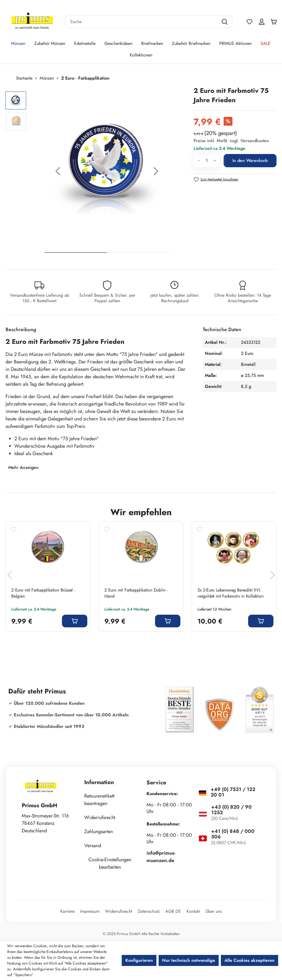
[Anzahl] (207, 161)
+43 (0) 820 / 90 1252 (231, 810)
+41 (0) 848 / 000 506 (233, 834)
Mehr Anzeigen (23, 467)
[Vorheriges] (58, 173)
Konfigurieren (139, 960)
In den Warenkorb (250, 160)
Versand (93, 846)
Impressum (90, 911)
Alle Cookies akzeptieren (250, 960)
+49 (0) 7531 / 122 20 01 (233, 792)
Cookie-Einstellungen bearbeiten (110, 863)
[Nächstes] (156, 173)
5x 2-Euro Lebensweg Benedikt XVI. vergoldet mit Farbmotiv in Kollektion (231, 593)
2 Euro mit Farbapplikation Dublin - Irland (136, 593)
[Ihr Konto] (262, 22)
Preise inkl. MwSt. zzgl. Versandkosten (231, 141)
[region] (97, 173)
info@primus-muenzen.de (161, 857)
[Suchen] (225, 22)
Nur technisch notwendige (189, 960)
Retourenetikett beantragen (99, 800)
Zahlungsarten (99, 831)
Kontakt (193, 911)
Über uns (214, 911)
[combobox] (142, 22)
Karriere (67, 911)
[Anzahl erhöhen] (215, 161)
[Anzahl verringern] (198, 161)
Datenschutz (149, 911)
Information (99, 782)
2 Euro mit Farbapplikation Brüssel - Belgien (43, 593)
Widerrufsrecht (100, 817)
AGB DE (173, 911)
